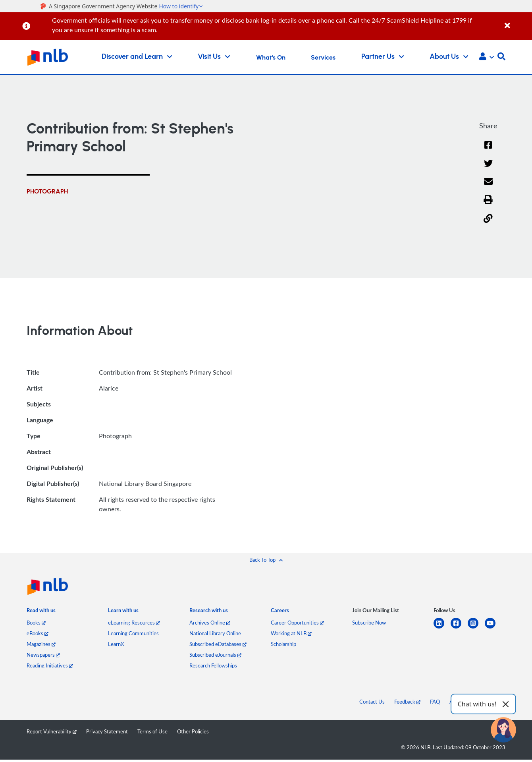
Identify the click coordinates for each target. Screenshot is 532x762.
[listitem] (41, 613)
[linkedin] (442, 628)
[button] (487, 57)
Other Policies (193, 732)
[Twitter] (488, 169)
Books (36, 623)
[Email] (488, 187)
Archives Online (210, 623)
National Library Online (215, 634)
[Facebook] (488, 150)
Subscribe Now (369, 623)
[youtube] (493, 628)
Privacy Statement (107, 732)
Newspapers (43, 655)
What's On (271, 58)
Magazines (41, 644)
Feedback (407, 702)
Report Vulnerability (52, 732)
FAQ (435, 702)
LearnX (116, 644)
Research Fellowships (213, 666)
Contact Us (372, 702)
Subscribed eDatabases (218, 644)
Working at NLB (291, 634)
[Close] (517, 21)
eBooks (38, 634)
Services (323, 58)
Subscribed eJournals (215, 655)
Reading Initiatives (50, 666)
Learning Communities (133, 634)
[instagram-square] (476, 628)
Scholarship (283, 644)
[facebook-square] (459, 628)
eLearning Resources (134, 623)
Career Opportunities (297, 623)
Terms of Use (152, 732)
